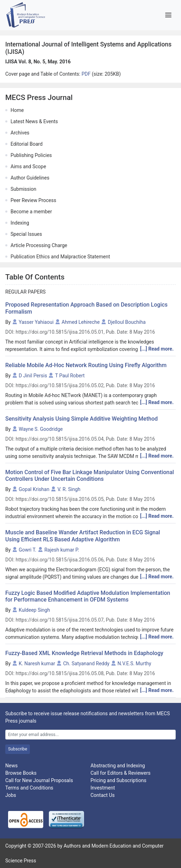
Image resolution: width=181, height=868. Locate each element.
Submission (23, 189)
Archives (20, 133)
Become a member (31, 212)
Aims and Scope (28, 166)
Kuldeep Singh (34, 610)
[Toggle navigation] (168, 15)
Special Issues (26, 234)
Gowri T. (27, 550)
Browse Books (21, 773)
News (11, 766)
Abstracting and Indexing (118, 766)
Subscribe (18, 749)
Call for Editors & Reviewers (121, 773)
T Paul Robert (70, 376)
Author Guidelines (30, 178)
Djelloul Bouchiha (127, 322)
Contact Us (103, 795)
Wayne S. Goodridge (41, 429)
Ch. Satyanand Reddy (86, 663)
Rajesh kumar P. (62, 550)
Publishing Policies (31, 155)
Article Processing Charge (39, 245)
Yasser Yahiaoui (36, 322)
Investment (103, 788)
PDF (87, 74)
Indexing (20, 223)
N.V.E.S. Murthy (134, 663)
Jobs (11, 795)
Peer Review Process (33, 200)
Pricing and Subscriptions (119, 780)
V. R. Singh (69, 489)
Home (17, 110)
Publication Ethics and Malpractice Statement (60, 257)
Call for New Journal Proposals (39, 780)
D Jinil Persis (33, 376)
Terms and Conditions (29, 788)
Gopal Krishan (34, 489)
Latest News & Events (34, 121)
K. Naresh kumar (37, 663)
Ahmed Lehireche (81, 322)
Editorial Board (27, 144)
